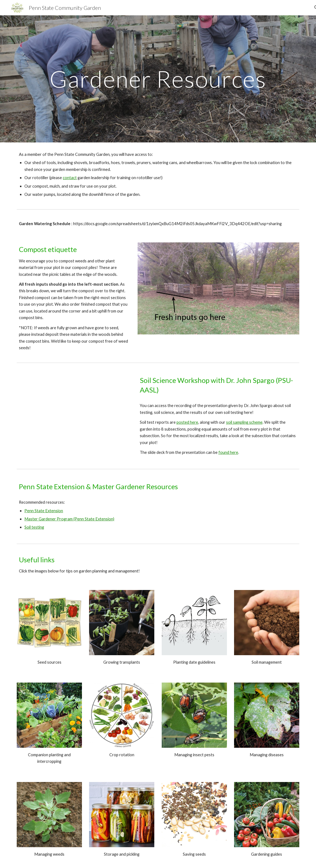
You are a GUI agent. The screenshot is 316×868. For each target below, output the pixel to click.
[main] (158, 79)
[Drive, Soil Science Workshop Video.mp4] (73, 414)
